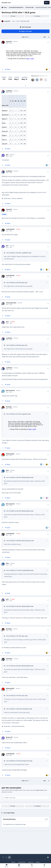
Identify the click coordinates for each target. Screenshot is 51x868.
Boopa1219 (9, 751)
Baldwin (4, 135)
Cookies (38, 862)
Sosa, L (4, 139)
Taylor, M (4, 144)
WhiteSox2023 (10, 467)
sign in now (39, 803)
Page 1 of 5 (25, 37)
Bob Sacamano (10, 390)
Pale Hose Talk (25, 21)
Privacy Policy (22, 862)
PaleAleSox (9, 672)
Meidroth (4, 110)
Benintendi (5, 115)
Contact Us (30, 862)
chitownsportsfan (11, 303)
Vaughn (4, 127)
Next (45, 37)
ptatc (7, 484)
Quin (7, 322)
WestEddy (9, 407)
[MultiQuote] (2, 69)
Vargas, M (4, 131)
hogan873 (7, 21)
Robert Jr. (4, 119)
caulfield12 (9, 91)
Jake (7, 155)
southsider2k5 (10, 229)
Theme (14, 862)
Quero (4, 123)
